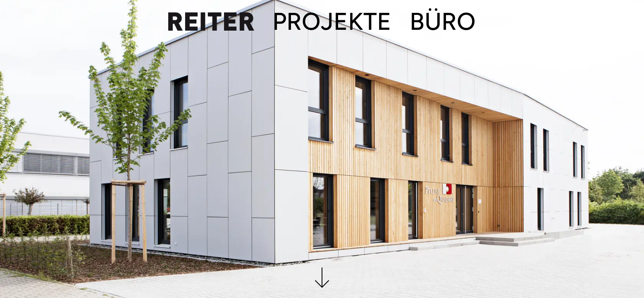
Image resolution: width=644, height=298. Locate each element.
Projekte (332, 22)
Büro (443, 22)
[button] (322, 283)
